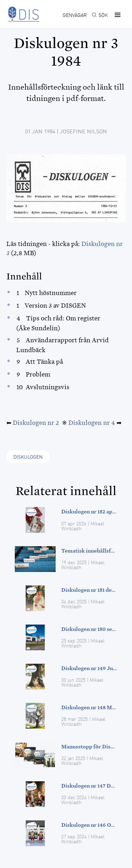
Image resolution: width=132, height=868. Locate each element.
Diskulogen (28, 457)
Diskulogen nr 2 (36, 423)
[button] (117, 15)
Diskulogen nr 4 (92, 423)
